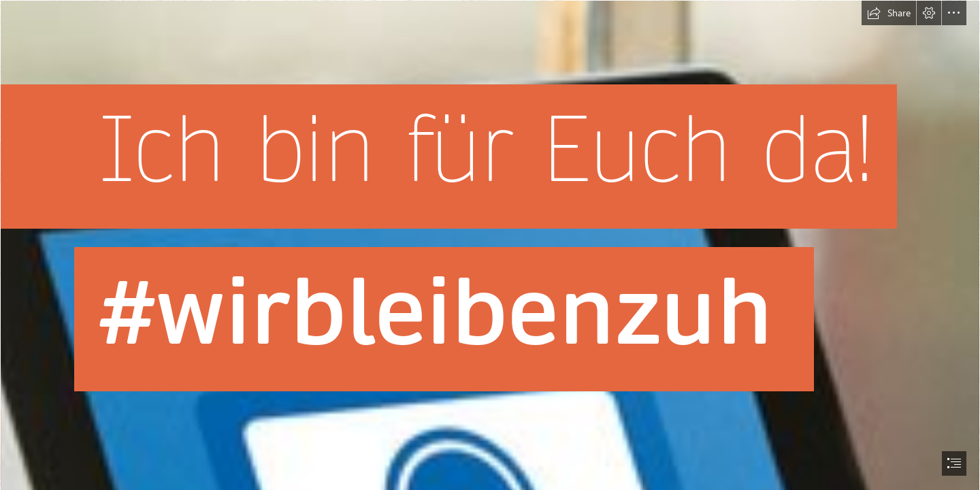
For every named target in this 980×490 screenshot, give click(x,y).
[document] (490, 245)
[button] (889, 13)
